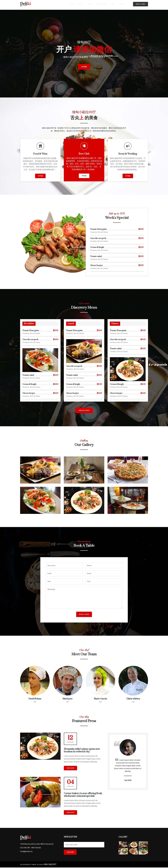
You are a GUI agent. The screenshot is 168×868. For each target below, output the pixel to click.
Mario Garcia (100, 699)
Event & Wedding (128, 154)
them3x (34, 865)
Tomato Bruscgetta (98, 229)
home (73, 5)
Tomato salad (96, 256)
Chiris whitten (133, 699)
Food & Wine (40, 154)
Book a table (141, 5)
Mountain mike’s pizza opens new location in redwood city (82, 751)
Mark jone (68, 699)
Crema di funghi (97, 247)
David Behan (35, 699)
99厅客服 (84, 67)
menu (91, 5)
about (82, 5)
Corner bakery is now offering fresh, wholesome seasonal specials (83, 795)
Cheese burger (96, 265)
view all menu (84, 411)
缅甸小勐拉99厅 (50, 865)
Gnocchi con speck (98, 238)
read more (70, 769)
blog (113, 5)
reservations (102, 5)
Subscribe (70, 853)
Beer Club (84, 154)
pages (122, 5)
